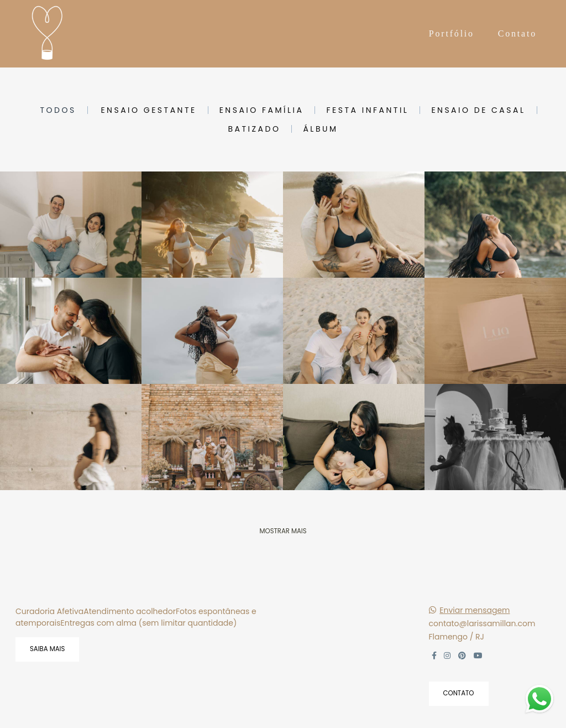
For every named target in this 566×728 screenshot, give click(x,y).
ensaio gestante (148, 110)
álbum (320, 129)
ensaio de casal (478, 110)
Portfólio (452, 33)
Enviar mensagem (475, 610)
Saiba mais (47, 649)
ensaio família (262, 110)
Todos (58, 110)
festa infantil (367, 110)
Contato (517, 33)
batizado (254, 129)
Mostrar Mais (283, 531)
